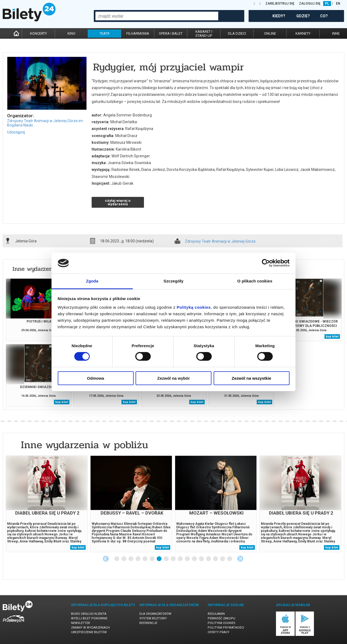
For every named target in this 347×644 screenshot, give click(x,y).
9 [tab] (173, 559)
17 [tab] (230, 559)
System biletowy (153, 618)
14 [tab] (209, 559)
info (326, 241)
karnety (303, 33)
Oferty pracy (219, 632)
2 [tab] (124, 559)
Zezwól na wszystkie (252, 378)
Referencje (148, 623)
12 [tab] (195, 559)
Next (240, 559)
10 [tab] (181, 559)
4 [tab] (138, 559)
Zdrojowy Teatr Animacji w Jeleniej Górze (220, 241)
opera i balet (171, 33)
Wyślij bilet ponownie (89, 618)
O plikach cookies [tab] (255, 281)
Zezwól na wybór (173, 378)
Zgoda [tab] (92, 281)
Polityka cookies (221, 623)
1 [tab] (117, 559)
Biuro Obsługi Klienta (89, 614)
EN (338, 4)
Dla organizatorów (155, 614)
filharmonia (138, 33)
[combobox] (157, 16)
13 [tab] (202, 559)
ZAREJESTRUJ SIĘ (280, 4)
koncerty (38, 33)
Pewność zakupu (221, 618)
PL (327, 4)
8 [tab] (166, 559)
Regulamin (216, 614)
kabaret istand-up (204, 34)
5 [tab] (145, 559)
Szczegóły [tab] (173, 281)
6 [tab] (152, 559)
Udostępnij (16, 132)
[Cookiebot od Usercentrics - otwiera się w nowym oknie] (266, 263)
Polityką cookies (194, 307)
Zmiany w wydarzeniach (90, 628)
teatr (105, 33)
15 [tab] (216, 559)
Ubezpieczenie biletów (89, 632)
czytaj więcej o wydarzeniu (118, 202)
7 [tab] (159, 559)
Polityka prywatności (226, 628)
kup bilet (332, 336)
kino (71, 33)
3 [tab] (131, 559)
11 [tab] (188, 559)
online (270, 33)
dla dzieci (237, 33)
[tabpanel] (47, 504)
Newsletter (81, 623)
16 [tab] (223, 559)
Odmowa (96, 378)
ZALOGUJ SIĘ (310, 4)
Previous (106, 559)
